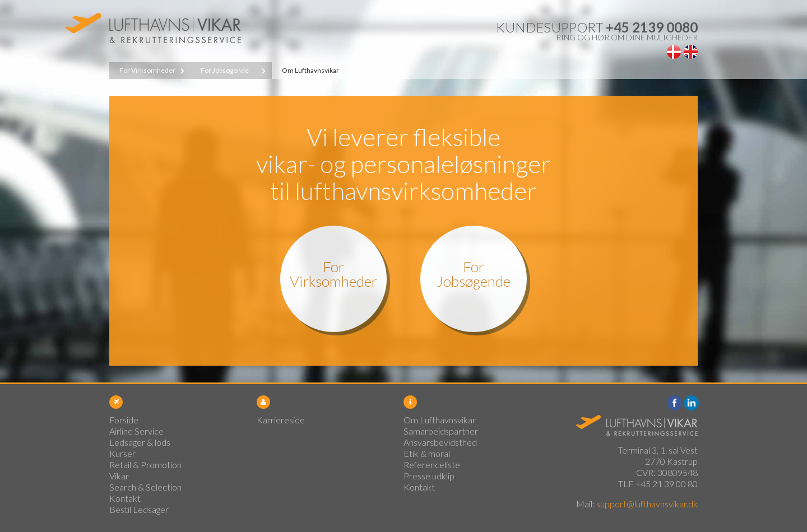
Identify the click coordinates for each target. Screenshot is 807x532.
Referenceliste (432, 465)
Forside (124, 420)
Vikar (119, 476)
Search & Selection (145, 487)
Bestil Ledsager (139, 509)
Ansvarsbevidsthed (440, 442)
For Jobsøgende (225, 70)
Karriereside (281, 420)
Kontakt (125, 498)
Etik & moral (427, 453)
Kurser (122, 453)
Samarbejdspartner (441, 431)
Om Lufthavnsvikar (310, 70)
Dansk (674, 52)
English (691, 52)
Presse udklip (429, 476)
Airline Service (136, 431)
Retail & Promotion (145, 465)
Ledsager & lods (140, 442)
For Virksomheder (147, 70)
